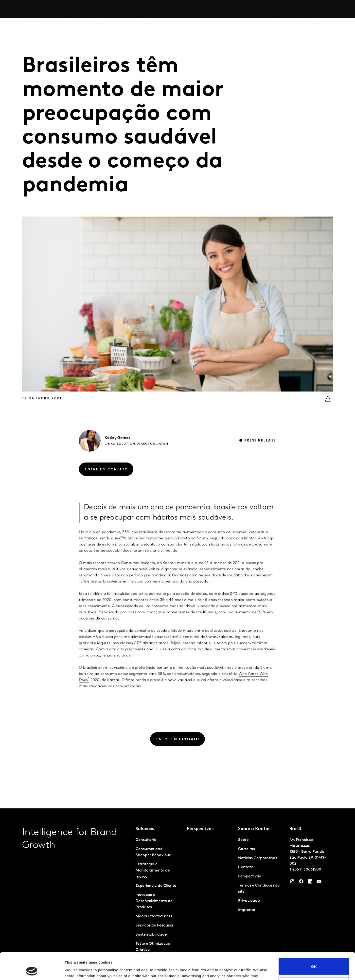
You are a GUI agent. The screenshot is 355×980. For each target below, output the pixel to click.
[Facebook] (301, 883)
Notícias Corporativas (258, 858)
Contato (246, 867)
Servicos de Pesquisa (154, 926)
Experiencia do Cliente (156, 886)
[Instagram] (292, 883)
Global (317, 10)
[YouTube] (310, 883)
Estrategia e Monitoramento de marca (153, 871)
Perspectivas (96, 10)
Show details (76, 970)
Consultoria (146, 840)
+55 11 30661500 (307, 870)
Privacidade (249, 901)
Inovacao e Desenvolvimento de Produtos (154, 901)
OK (314, 941)
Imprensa (247, 910)
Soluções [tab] (62, 10)
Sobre (277, 10)
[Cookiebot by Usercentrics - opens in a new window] (32, 970)
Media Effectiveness (154, 916)
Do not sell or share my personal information (314, 960)
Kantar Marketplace (136, 10)
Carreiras (296, 10)
